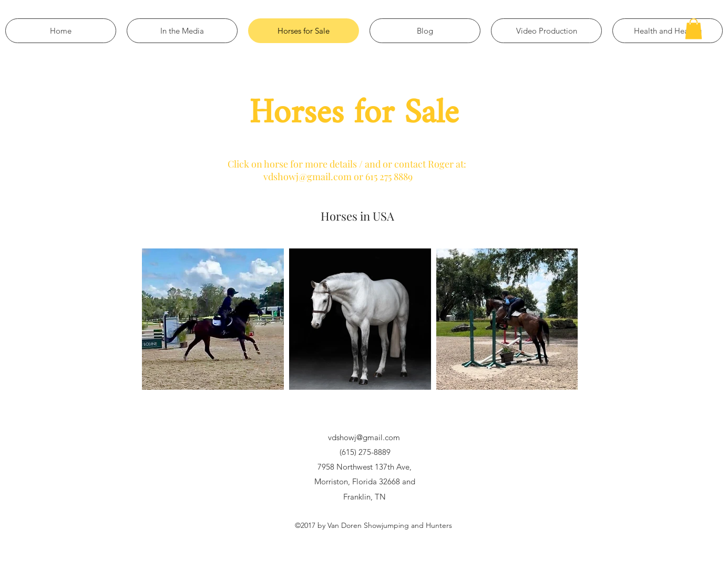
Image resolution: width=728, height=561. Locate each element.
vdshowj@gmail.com (364, 437)
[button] (694, 29)
